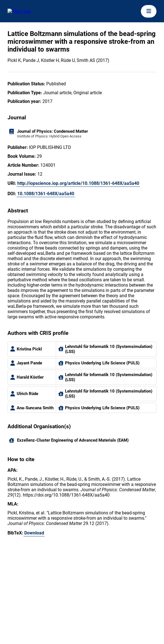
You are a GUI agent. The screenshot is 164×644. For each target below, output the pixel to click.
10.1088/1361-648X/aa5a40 (46, 194)
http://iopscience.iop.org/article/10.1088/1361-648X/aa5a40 (78, 183)
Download (34, 533)
